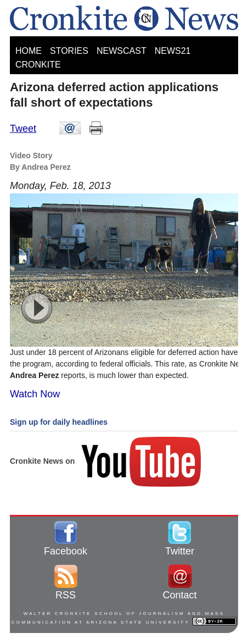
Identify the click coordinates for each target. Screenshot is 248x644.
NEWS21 (173, 51)
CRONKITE (38, 65)
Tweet (23, 129)
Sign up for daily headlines (59, 422)
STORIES (69, 51)
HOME (29, 51)
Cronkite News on (106, 461)
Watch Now (35, 394)
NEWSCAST (122, 51)
